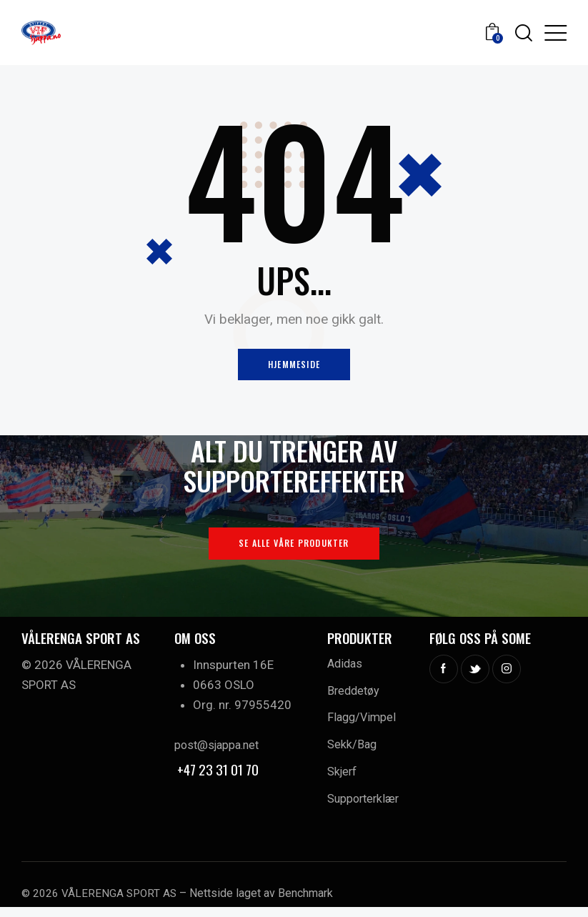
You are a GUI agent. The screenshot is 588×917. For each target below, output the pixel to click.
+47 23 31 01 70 (219, 773)
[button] (555, 33)
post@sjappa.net (220, 749)
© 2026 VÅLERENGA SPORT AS (101, 903)
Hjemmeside (294, 366)
